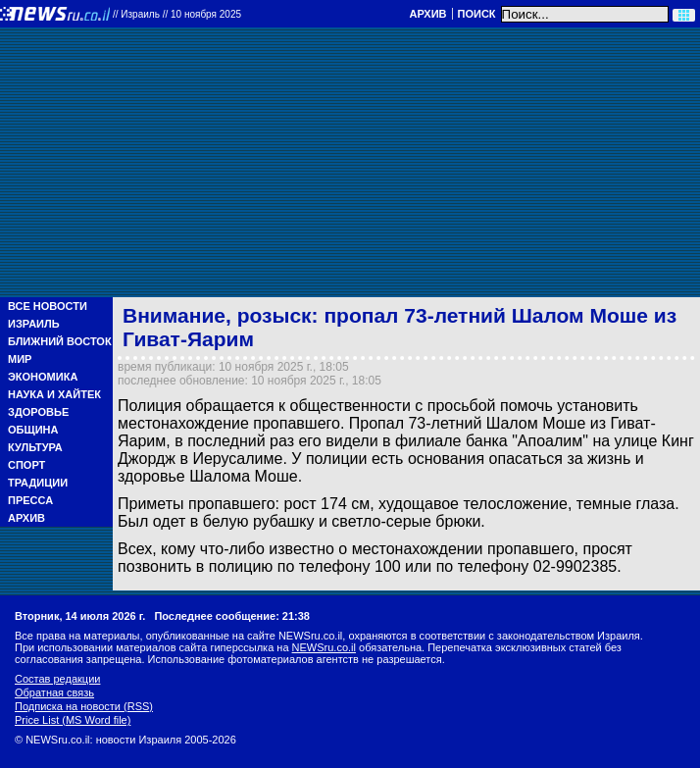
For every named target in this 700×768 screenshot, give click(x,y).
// (177, 14)
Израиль (34, 324)
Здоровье (38, 412)
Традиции (38, 483)
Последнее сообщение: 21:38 (232, 616)
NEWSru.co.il (324, 647)
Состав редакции (57, 679)
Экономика (43, 377)
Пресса (30, 500)
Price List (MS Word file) (73, 720)
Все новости (48, 306)
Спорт (26, 465)
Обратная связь (54, 692)
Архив (427, 14)
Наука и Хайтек (54, 394)
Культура (35, 447)
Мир (20, 359)
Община (33, 430)
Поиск (477, 14)
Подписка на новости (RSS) (84, 706)
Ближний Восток (60, 341)
